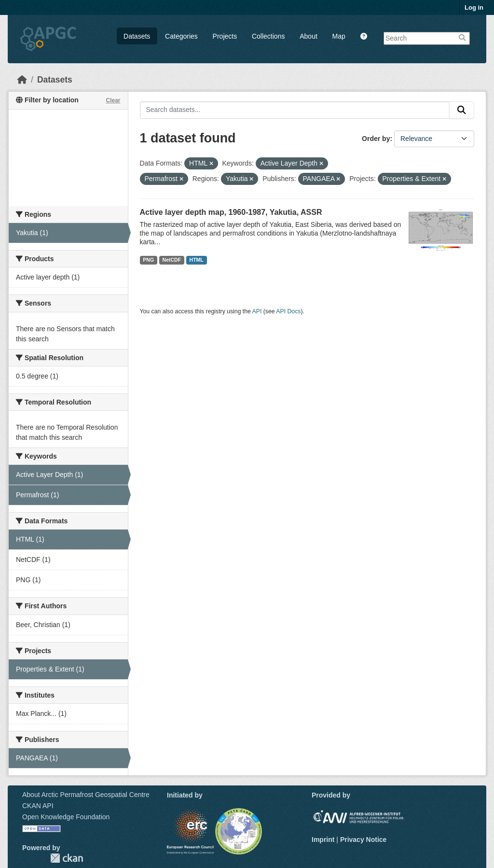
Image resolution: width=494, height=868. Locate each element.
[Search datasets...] (295, 110)
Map (339, 36)
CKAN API (38, 806)
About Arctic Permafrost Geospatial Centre (86, 795)
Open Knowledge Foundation (66, 817)
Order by (376, 139)
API (257, 311)
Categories (181, 36)
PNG (148, 260)
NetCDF (172, 260)
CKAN (67, 858)
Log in (474, 7)
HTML (197, 260)
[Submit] (462, 110)
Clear (113, 100)
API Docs (288, 311)
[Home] (22, 80)
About (309, 36)
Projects (225, 36)
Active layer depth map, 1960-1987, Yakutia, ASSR (231, 212)
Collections (268, 36)
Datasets (137, 36)
